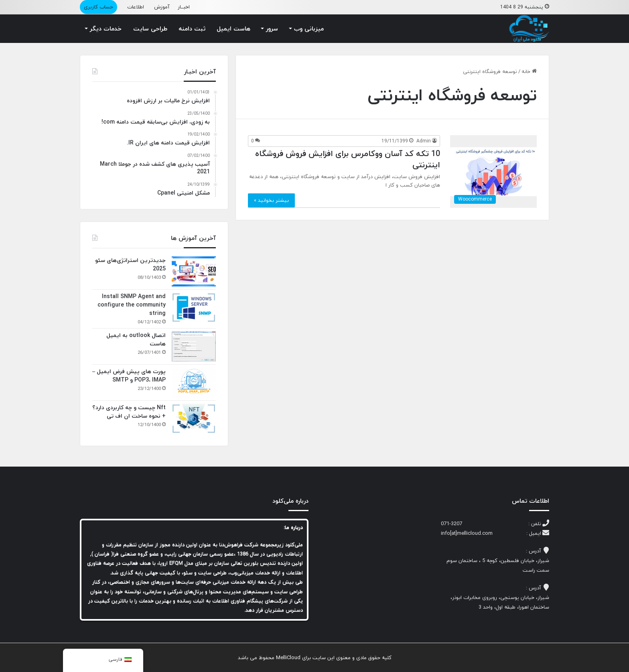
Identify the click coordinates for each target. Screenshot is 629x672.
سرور (272, 28)
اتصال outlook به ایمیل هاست (136, 339)
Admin (424, 141)
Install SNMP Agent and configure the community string (132, 305)
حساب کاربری (98, 7)
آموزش (162, 7)
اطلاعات (136, 7)
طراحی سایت (150, 28)
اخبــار (184, 7)
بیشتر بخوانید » (271, 200)
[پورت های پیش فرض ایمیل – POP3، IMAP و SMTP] (194, 383)
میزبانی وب (309, 28)
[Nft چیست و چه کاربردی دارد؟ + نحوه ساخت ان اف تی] (194, 419)
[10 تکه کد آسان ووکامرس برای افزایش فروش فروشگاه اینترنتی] (493, 172)
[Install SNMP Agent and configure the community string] (194, 308)
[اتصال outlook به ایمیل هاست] (194, 346)
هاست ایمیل (233, 28)
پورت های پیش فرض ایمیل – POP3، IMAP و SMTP (129, 376)
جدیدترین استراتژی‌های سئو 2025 (130, 264)
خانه (529, 71)
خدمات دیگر (106, 28)
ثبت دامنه (192, 28)
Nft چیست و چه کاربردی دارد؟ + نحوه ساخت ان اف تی (129, 412)
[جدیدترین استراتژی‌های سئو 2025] (194, 271)
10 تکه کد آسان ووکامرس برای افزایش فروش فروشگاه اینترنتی (348, 159)
